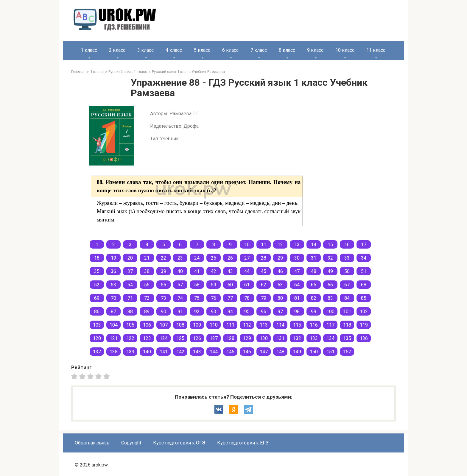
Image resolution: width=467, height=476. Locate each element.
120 (97, 338)
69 (97, 298)
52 (97, 285)
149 (297, 352)
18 (97, 258)
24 (197, 258)
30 (297, 258)
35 (97, 271)
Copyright (131, 443)
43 (230, 271)
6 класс (230, 50)
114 (280, 325)
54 (130, 285)
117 (330, 325)
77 (230, 298)
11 (264, 245)
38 (147, 271)
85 (364, 298)
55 (147, 285)
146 (247, 352)
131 (280, 338)
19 (113, 258)
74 (180, 298)
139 (130, 352)
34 (364, 258)
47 (297, 271)
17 (364, 245)
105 (130, 325)
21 (147, 258)
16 (347, 245)
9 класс (315, 50)
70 (113, 298)
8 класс (287, 50)
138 (114, 352)
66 (330, 285)
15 (330, 245)
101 (347, 312)
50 (347, 271)
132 (297, 338)
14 (314, 245)
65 (314, 285)
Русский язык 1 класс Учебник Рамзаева (188, 72)
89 (147, 312)
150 (314, 352)
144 (214, 352)
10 (247, 245)
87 (113, 312)
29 (280, 258)
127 (214, 338)
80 (280, 298)
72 (147, 298)
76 (214, 298)
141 (164, 352)
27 (247, 258)
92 (197, 312)
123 (147, 338)
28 (264, 258)
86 (97, 312)
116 (314, 325)
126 (197, 338)
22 (164, 258)
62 (264, 285)
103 (97, 325)
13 (297, 245)
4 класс (174, 50)
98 (297, 312)
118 (347, 325)
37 (130, 271)
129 (247, 338)
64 (297, 285)
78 (247, 298)
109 (197, 325)
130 (264, 338)
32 (330, 258)
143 (197, 352)
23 (180, 258)
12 (280, 245)
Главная (78, 72)
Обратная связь (92, 443)
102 (364, 312)
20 (130, 258)
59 (214, 285)
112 (247, 325)
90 (164, 312)
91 (180, 312)
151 (330, 352)
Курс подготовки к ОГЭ (179, 443)
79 (264, 298)
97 (280, 312)
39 (164, 271)
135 (347, 338)
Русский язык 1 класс (128, 72)
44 (247, 271)
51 (364, 271)
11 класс (376, 50)
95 (247, 312)
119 (364, 325)
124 (164, 338)
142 (180, 352)
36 (113, 271)
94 (230, 312)
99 (314, 312)
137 (97, 352)
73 (164, 298)
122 (130, 338)
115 (297, 325)
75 (197, 298)
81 (297, 298)
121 (114, 338)
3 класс (145, 50)
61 (247, 285)
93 (214, 312)
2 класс (117, 50)
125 (180, 338)
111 (230, 325)
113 (264, 325)
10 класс (345, 50)
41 (197, 271)
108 (180, 325)
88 (130, 312)
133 (314, 338)
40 (180, 271)
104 (114, 325)
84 (347, 298)
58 (197, 285)
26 (230, 258)
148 (280, 352)
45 (264, 271)
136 (364, 338)
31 (314, 258)
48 (314, 271)
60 (230, 285)
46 (280, 271)
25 (214, 258)
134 (330, 338)
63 (280, 285)
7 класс (259, 50)
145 (230, 352)
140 (147, 352)
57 (180, 285)
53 (113, 285)
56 (164, 285)
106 (147, 325)
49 (330, 271)
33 (347, 258)
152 (347, 352)
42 (214, 271)
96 (264, 312)
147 (264, 352)
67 (347, 285)
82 (314, 298)
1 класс (89, 50)
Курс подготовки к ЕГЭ (243, 443)
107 (164, 325)
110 (214, 325)
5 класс (202, 50)
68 (364, 285)
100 (330, 312)
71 (130, 298)
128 (230, 338)
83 (330, 298)
